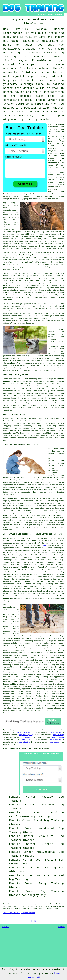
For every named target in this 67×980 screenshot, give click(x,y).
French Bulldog (49, 426)
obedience (18, 405)
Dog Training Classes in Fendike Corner (26, 749)
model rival (54, 393)
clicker (56, 408)
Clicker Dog (53, 844)
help (48, 368)
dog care (26, 740)
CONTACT (51, 14)
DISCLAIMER (58, 14)
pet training (55, 732)
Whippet (42, 428)
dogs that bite (23, 699)
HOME (39, 14)
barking (56, 487)
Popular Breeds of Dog (14, 414)
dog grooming (27, 737)
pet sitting (24, 742)
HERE (44, 545)
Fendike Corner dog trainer (37, 297)
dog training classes (30, 265)
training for (18, 389)
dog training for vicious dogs (50, 686)
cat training (55, 740)
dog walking (58, 735)
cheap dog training (12, 655)
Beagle (13, 431)
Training (7, 273)
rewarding (55, 513)
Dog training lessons (29, 255)
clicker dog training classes (32, 660)
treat (28, 239)
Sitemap (5, 927)
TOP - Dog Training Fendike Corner (19, 913)
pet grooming (58, 737)
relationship (26, 400)
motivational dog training (44, 398)
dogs (62, 180)
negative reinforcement (53, 403)
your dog (55, 293)
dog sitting (55, 742)
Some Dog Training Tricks (16, 375)
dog (15, 244)
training (52, 148)
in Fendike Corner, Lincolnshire (56, 160)
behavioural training (37, 386)
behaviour (8, 276)
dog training (33, 589)
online (51, 582)
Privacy (62, 927)
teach (58, 132)
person (31, 906)
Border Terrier (30, 428)
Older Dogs (17, 872)
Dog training (9, 203)
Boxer (57, 438)
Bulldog (37, 426)
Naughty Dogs (37, 895)
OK (39, 977)
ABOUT (44, 14)
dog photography (26, 735)
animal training (22, 732)
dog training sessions (35, 120)
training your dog (15, 234)
